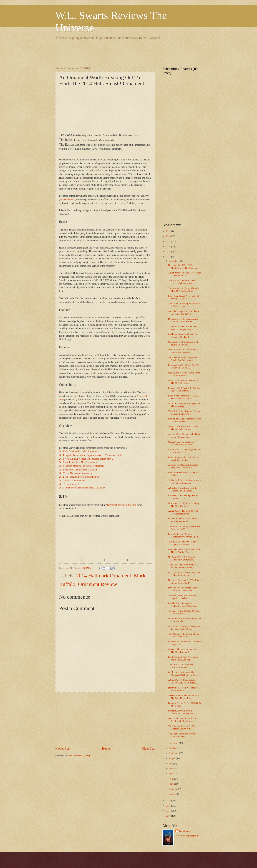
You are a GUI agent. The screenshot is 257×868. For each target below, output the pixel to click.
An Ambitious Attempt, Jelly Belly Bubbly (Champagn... (184, 435)
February (173, 789)
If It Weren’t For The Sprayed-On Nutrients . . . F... (184, 497)
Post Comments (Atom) (79, 756)
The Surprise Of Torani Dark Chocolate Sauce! (181, 666)
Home (106, 749)
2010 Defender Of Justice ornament (82, 488)
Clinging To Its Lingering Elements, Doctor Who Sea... (185, 451)
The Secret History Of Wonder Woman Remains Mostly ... (182, 566)
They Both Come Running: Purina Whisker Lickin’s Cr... (184, 412)
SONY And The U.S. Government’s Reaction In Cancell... (185, 482)
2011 (169, 811)
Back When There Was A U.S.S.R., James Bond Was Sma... (184, 397)
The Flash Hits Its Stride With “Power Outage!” (182, 735)
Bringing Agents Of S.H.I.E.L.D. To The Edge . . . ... (185, 704)
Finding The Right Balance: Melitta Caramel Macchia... (185, 420)
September (174, 753)
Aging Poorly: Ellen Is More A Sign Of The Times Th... (185, 274)
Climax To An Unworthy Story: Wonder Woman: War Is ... (183, 443)
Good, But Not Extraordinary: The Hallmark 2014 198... (184, 574)
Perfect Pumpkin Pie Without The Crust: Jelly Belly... (184, 459)
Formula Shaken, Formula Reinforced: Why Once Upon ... (184, 535)
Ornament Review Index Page (122, 505)
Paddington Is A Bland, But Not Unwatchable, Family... (183, 336)
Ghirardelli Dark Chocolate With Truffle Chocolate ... (183, 343)
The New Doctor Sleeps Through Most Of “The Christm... (183, 290)
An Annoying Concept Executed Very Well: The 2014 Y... (183, 466)
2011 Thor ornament (69, 484)
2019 (169, 231)
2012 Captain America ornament (82, 466)
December (174, 261)
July (171, 764)
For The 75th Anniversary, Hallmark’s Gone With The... (183, 605)
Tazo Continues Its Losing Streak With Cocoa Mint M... (183, 635)
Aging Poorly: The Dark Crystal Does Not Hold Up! (183, 512)
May (171, 774)
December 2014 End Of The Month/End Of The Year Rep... (184, 266)
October (173, 748)
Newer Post (63, 749)
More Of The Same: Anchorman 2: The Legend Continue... (184, 428)
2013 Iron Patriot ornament (78, 462)
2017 (169, 241)
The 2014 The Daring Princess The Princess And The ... (184, 528)
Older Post (148, 749)
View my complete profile (187, 836)
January (172, 794)
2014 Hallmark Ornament (104, 576)
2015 (169, 252)
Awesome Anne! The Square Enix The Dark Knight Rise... (184, 697)
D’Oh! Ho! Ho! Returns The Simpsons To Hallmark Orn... (183, 674)
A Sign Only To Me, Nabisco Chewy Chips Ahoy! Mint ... (182, 681)
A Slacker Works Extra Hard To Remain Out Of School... (183, 489)
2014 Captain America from (91, 455)
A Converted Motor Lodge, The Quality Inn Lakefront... (183, 359)
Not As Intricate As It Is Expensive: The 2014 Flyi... (184, 405)
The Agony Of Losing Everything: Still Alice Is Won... (184, 305)
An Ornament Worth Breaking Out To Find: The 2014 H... (184, 628)
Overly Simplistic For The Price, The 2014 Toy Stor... (183, 382)
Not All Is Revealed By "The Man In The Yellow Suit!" (184, 581)
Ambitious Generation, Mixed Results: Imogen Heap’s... (182, 328)
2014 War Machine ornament (79, 451)
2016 (169, 247)
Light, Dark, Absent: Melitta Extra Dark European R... (184, 374)
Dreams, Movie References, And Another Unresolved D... (183, 320)
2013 (169, 801)
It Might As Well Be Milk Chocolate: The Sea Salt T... (182, 712)
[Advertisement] (120, 53)
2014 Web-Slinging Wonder (86, 459)
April (171, 779)
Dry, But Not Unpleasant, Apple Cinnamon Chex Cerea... (183, 589)
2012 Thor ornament (76, 473)
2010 (169, 816)
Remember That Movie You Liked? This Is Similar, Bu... (184, 551)
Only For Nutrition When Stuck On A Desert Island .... (184, 620)
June (171, 769)
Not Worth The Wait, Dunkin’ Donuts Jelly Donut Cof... (182, 558)
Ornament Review (98, 584)
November (174, 743)
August (172, 758)
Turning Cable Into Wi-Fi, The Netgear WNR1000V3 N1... (182, 543)
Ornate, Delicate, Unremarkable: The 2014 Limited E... (183, 651)
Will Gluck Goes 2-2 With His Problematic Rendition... (182, 720)
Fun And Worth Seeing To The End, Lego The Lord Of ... (185, 389)
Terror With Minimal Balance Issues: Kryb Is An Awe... (182, 282)
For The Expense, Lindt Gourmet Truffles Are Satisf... (183, 520)
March (172, 784)
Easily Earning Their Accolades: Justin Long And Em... (183, 658)
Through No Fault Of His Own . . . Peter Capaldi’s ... (184, 612)
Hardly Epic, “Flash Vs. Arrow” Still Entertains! (183, 689)
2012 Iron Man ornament (78, 470)
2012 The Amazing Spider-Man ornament (79, 477)
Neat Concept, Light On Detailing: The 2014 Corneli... (184, 505)
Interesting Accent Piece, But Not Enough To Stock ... (184, 297)
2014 (169, 257)
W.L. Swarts (185, 831)
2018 (169, 236)
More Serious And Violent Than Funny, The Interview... (183, 351)
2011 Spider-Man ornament (72, 481)
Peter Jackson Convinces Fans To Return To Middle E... (183, 366)
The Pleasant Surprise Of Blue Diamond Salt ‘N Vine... (182, 727)
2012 (169, 806)
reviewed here (67, 200)
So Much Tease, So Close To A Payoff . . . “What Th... (182, 597)
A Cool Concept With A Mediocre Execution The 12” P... (184, 313)
